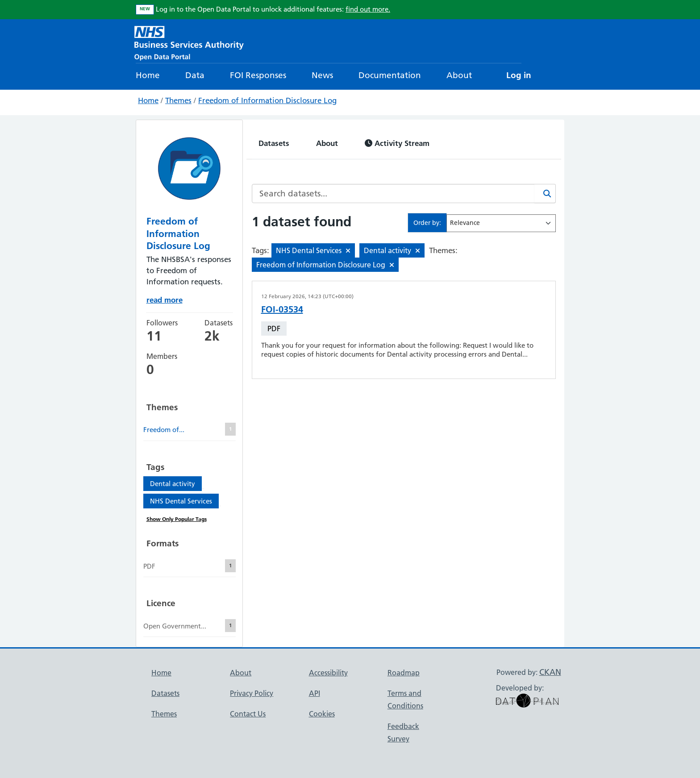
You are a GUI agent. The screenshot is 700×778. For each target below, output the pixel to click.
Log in (519, 75)
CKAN (550, 672)
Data (195, 75)
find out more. (368, 9)
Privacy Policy (252, 693)
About (459, 75)
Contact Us (248, 714)
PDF (274, 329)
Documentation (390, 75)
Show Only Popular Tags (177, 519)
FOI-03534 (282, 309)
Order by (426, 223)
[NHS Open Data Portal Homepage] (189, 42)
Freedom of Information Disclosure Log (267, 100)
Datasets (274, 143)
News (322, 75)
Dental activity (173, 484)
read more (165, 300)
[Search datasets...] (393, 193)
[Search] (545, 193)
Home (148, 75)
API (315, 693)
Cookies (322, 714)
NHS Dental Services (181, 501)
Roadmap (404, 673)
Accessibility (328, 673)
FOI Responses (258, 75)
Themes (178, 100)
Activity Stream (397, 143)
